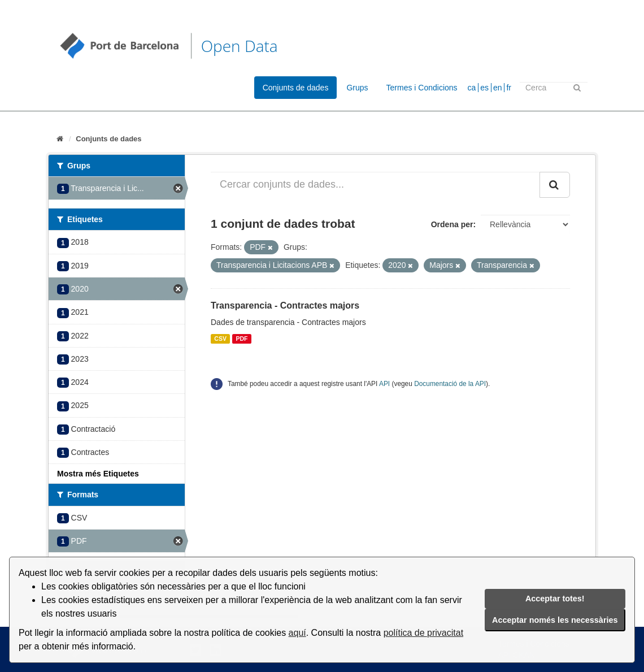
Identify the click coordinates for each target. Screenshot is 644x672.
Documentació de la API (450, 384)
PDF (241, 339)
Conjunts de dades (296, 88)
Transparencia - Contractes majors (285, 305)
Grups (357, 88)
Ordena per (452, 224)
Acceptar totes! (555, 599)
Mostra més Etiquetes (98, 474)
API (384, 384)
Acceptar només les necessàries (555, 620)
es (484, 88)
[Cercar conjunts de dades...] (375, 185)
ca (472, 88)
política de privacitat (423, 633)
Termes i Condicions (422, 88)
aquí (297, 633)
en (498, 88)
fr (509, 88)
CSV (220, 339)
